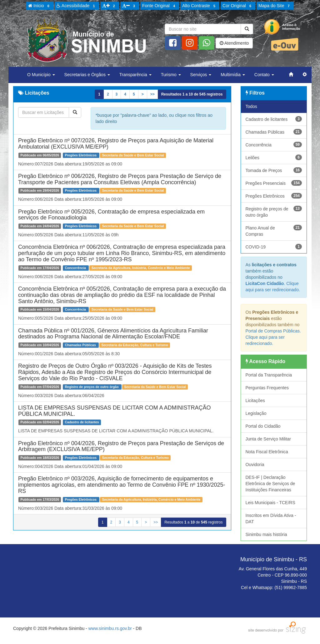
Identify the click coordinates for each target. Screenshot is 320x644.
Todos (251, 106)
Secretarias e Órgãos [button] (87, 75)
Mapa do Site (275, 6)
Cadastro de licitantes (274, 119)
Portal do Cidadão (263, 426)
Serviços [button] (201, 75)
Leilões (274, 157)
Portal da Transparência (269, 375)
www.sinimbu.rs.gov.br (110, 628)
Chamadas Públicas (274, 132)
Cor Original (238, 6)
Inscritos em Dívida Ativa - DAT (271, 519)
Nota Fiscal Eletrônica (267, 452)
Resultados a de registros (192, 94)
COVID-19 (274, 247)
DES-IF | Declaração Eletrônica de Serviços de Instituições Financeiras (270, 484)
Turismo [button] (171, 75)
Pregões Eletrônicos (274, 196)
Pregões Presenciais (274, 183)
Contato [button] (264, 75)
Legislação (256, 413)
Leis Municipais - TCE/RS (270, 503)
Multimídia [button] (233, 75)
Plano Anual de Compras (274, 231)
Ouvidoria (255, 465)
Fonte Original (160, 6)
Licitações (255, 401)
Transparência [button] (135, 75)
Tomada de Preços (274, 170)
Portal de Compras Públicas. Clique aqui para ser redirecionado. (273, 337)
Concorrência (274, 145)
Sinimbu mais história (266, 534)
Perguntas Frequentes (267, 388)
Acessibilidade (77, 6)
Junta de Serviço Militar (268, 439)
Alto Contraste (200, 6)
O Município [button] (41, 75)
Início (40, 6)
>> (152, 94)
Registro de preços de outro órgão (274, 212)
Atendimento (234, 43)
